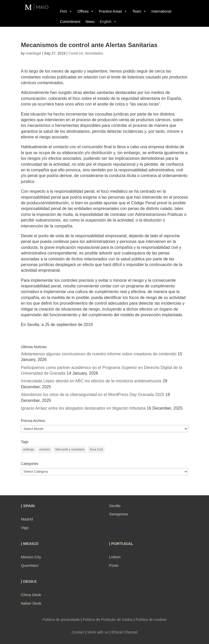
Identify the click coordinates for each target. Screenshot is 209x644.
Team (139, 11)
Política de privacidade (62, 620)
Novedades (94, 53)
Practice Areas (113, 11)
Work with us (98, 632)
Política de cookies (151, 620)
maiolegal (33, 53)
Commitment (70, 22)
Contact (78, 632)
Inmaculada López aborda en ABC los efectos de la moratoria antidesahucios (91, 381)
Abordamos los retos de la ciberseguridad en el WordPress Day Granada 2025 (92, 395)
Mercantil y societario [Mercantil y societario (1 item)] (70, 449)
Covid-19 (76, 53)
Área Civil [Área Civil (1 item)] (96, 449)
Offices (85, 11)
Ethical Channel (125, 632)
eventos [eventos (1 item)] (45, 449)
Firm (66, 11)
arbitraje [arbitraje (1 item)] (28, 449)
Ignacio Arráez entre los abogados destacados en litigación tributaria (83, 408)
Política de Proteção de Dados (108, 620)
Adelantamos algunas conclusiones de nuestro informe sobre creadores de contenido (99, 354)
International (161, 11)
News (90, 22)
